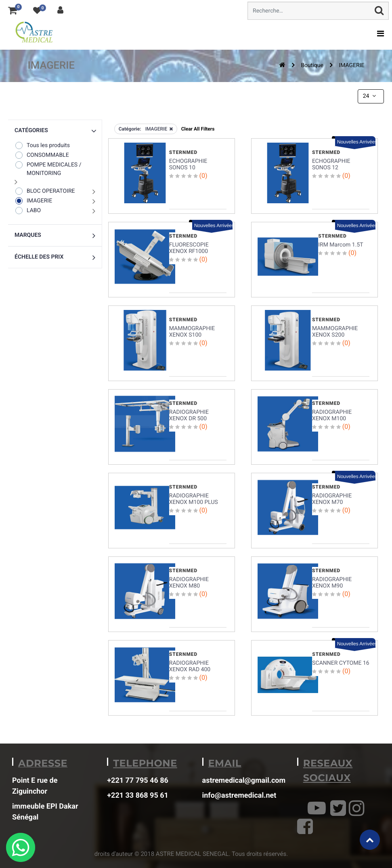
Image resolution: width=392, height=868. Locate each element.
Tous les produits (42, 145)
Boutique (312, 65)
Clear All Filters (198, 129)
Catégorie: (130, 129)
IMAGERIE (351, 65)
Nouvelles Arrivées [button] (356, 142)
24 (370, 96)
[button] (55, 131)
